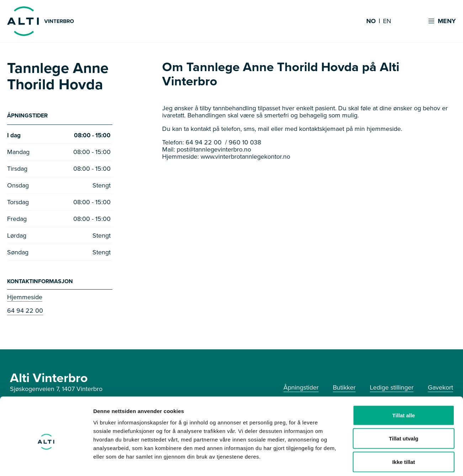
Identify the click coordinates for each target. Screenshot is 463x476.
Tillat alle (404, 383)
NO (371, 21)
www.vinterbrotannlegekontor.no (245, 157)
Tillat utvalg (403, 406)
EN (387, 21)
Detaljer (379, 462)
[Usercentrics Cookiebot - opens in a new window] (46, 462)
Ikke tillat (404, 429)
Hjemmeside (25, 298)
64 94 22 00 (25, 311)
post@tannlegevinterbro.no (214, 149)
